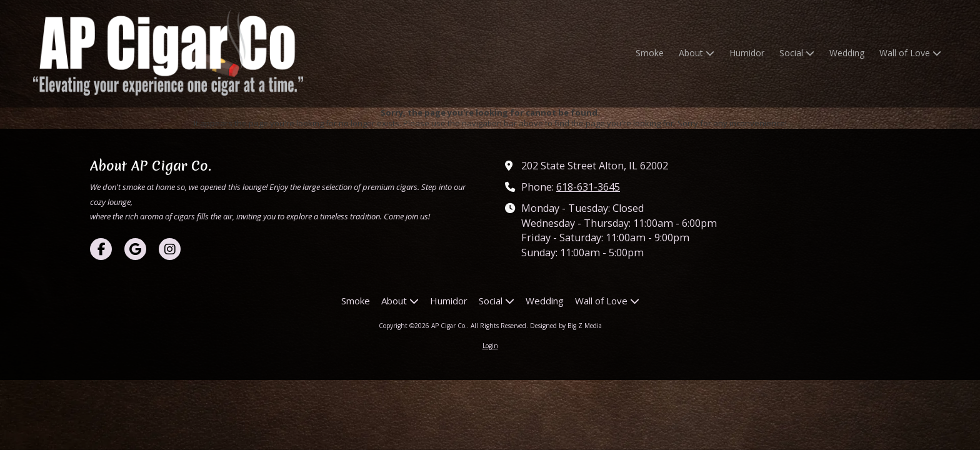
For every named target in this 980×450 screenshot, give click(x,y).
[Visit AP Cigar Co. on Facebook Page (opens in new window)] (101, 249)
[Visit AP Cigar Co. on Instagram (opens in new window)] (170, 249)
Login (490, 346)
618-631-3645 (588, 187)
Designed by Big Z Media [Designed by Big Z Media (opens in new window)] (566, 326)
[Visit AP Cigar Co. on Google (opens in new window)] (135, 249)
